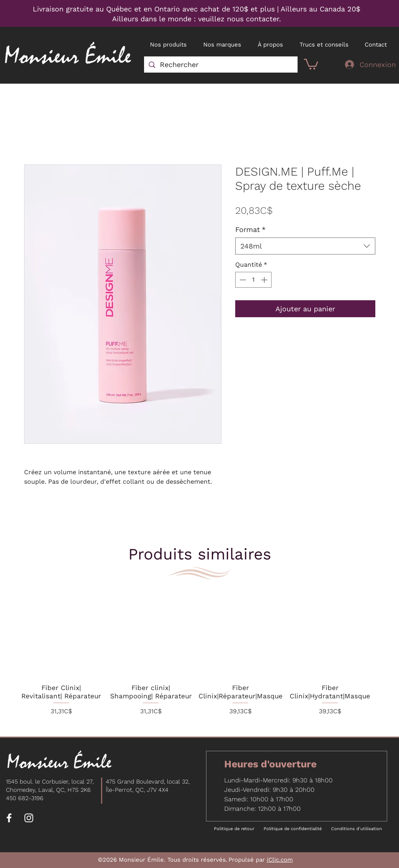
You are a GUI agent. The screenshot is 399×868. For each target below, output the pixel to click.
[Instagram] (29, 818)
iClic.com (280, 860)
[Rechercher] (220, 65)
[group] (196, 655)
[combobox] (305, 246)
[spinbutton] (253, 280)
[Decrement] (242, 280)
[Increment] (265, 280)
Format (250, 229)
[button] (311, 64)
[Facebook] (9, 818)
